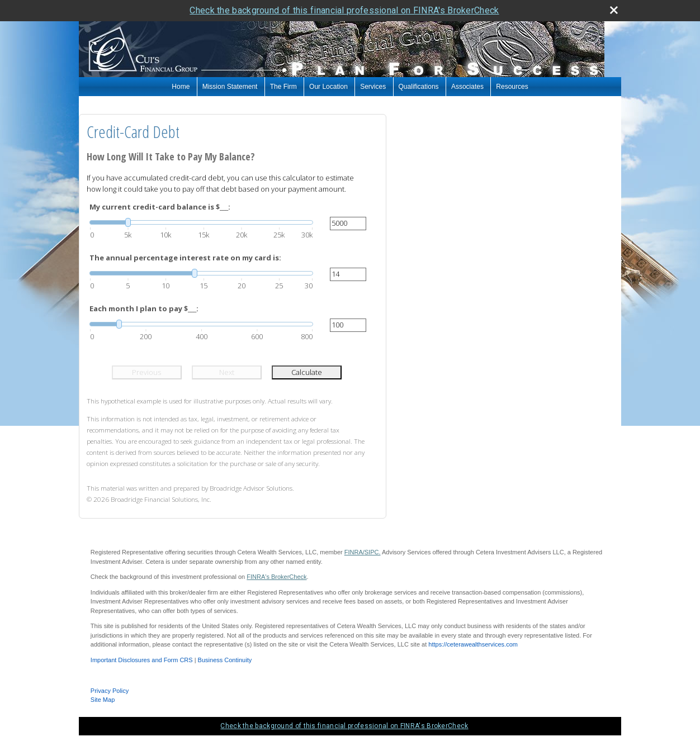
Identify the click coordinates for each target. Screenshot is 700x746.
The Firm (283, 87)
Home (181, 87)
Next (227, 372)
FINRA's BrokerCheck (276, 577)
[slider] (201, 222)
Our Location (328, 87)
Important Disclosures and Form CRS (142, 660)
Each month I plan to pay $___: (144, 308)
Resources (512, 87)
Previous (146, 372)
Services (373, 87)
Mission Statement (230, 87)
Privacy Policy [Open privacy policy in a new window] (110, 691)
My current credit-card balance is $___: (160, 207)
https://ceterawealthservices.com (473, 644)
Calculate (307, 372)
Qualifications (419, 87)
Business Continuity (225, 660)
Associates (467, 87)
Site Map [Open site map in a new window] (103, 700)
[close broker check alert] (614, 10)
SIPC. (373, 552)
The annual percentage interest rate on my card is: (185, 258)
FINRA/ (354, 552)
